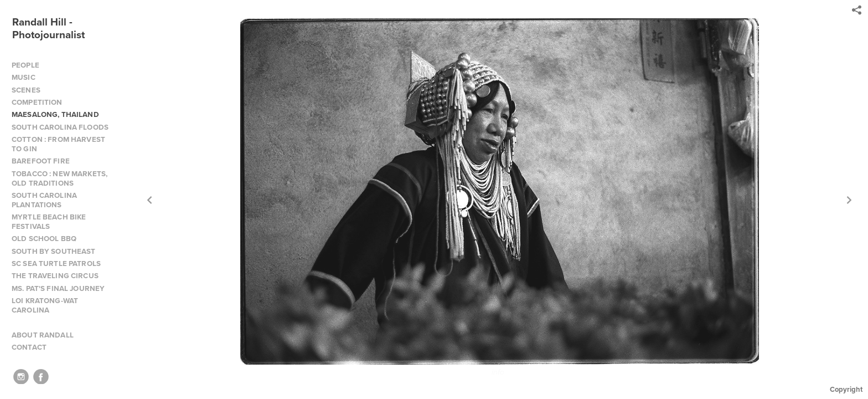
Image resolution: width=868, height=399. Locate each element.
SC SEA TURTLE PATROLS (56, 264)
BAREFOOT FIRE (41, 161)
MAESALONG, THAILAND (55, 114)
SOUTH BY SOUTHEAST (54, 251)
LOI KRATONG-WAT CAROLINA (45, 305)
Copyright (846, 389)
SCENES (26, 90)
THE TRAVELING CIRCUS (55, 276)
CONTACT (29, 347)
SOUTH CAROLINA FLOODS (60, 127)
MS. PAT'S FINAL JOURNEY (58, 288)
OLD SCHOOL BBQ (44, 239)
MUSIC (24, 77)
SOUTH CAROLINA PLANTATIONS (44, 200)
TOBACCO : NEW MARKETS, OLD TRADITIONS (60, 178)
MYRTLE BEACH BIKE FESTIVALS (49, 222)
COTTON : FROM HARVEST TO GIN (58, 144)
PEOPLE (25, 65)
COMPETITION (37, 102)
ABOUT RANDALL (43, 335)
